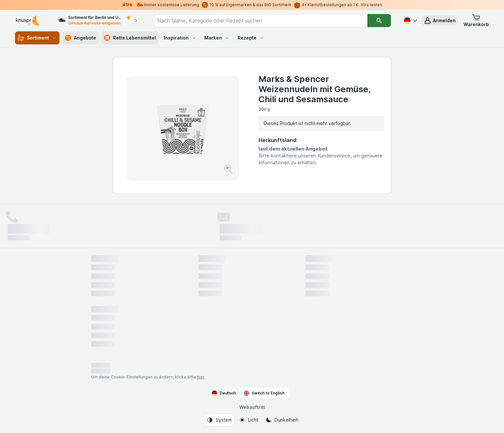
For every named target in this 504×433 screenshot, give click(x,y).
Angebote (80, 38)
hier (201, 377)
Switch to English (264, 393)
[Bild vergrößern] (229, 170)
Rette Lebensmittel (130, 38)
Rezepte (251, 38)
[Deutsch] (410, 21)
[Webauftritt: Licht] (249, 420)
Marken (217, 38)
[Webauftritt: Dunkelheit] (282, 420)
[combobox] (261, 21)
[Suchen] (379, 21)
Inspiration (180, 38)
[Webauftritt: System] (219, 420)
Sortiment (37, 38)
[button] (440, 21)
